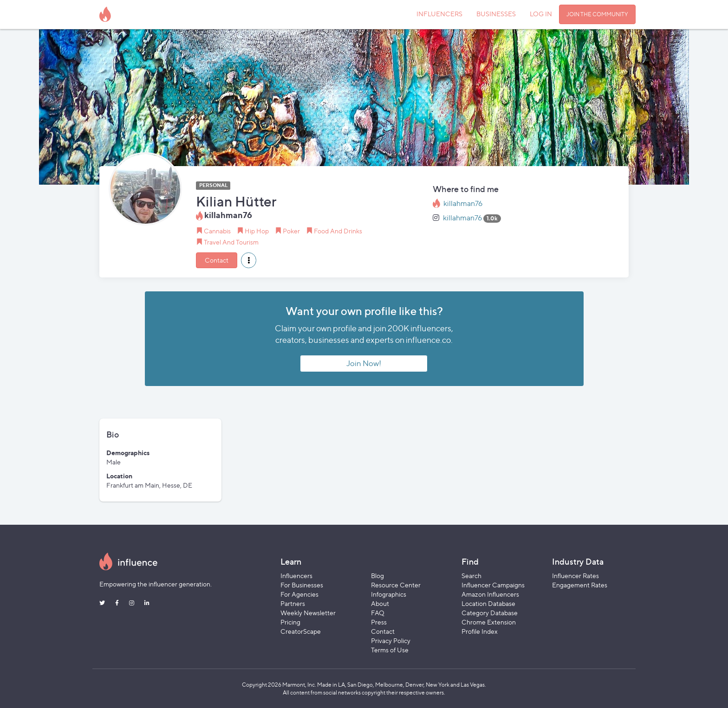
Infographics (389, 594)
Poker (291, 231)
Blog (377, 576)
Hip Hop (257, 231)
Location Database (488, 603)
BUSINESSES (496, 14)
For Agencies (299, 594)
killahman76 (463, 203)
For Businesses (302, 585)
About (380, 603)
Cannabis (217, 231)
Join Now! (364, 363)
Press (379, 622)
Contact (217, 260)
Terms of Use (390, 650)
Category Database (490, 613)
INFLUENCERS (439, 14)
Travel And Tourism (231, 242)
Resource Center (396, 585)
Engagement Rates (580, 585)
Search (471, 576)
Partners (293, 603)
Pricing (290, 622)
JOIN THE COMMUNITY (597, 14)
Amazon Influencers (490, 594)
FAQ (378, 613)
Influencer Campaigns (493, 585)
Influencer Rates (575, 576)
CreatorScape (301, 631)
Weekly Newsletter (308, 613)
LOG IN (541, 14)
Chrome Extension (489, 622)
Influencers (296, 576)
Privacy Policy (391, 640)
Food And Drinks (338, 231)
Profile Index (480, 631)
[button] (249, 260)
